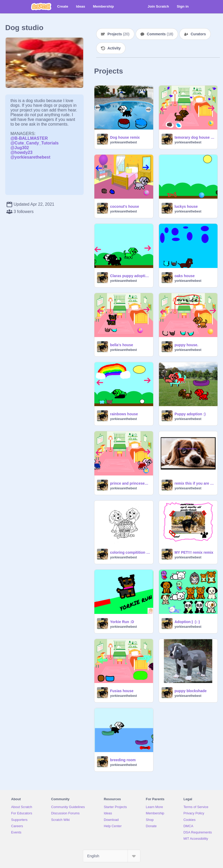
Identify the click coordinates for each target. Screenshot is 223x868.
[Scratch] (41, 7)
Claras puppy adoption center (130, 276)
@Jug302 (20, 148)
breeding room (123, 760)
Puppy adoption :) (190, 414)
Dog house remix (125, 137)
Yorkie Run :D (122, 622)
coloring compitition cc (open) (130, 552)
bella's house (122, 345)
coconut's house (125, 206)
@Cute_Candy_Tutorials (35, 143)
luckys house (186, 206)
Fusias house (122, 691)
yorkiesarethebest (124, 142)
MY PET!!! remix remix (194, 552)
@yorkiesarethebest (30, 157)
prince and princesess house (130, 483)
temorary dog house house (195, 137)
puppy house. (187, 345)
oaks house (185, 276)
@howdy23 (21, 152)
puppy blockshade (191, 691)
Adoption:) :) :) (187, 622)
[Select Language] (112, 856)
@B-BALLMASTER (29, 138)
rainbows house (124, 414)
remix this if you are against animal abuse (195, 483)
